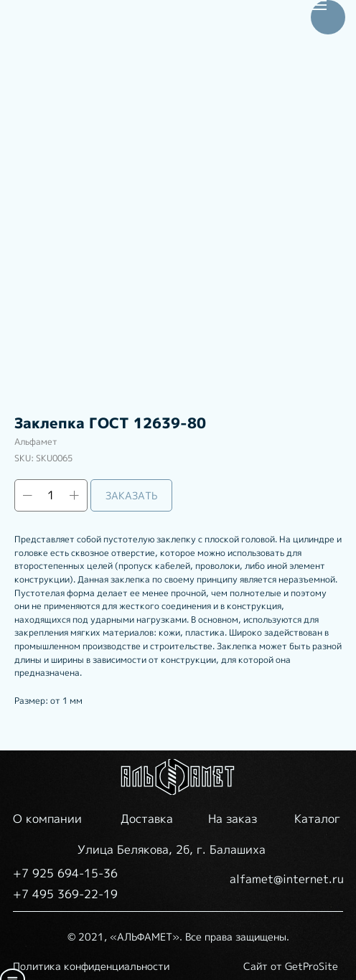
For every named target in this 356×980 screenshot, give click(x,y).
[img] (178, 777)
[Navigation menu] (319, 5)
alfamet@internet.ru (287, 879)
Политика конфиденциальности (91, 966)
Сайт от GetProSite (291, 966)
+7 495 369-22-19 (65, 894)
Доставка (147, 819)
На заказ (233, 819)
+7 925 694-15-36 (65, 873)
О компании (47, 819)
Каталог (317, 819)
